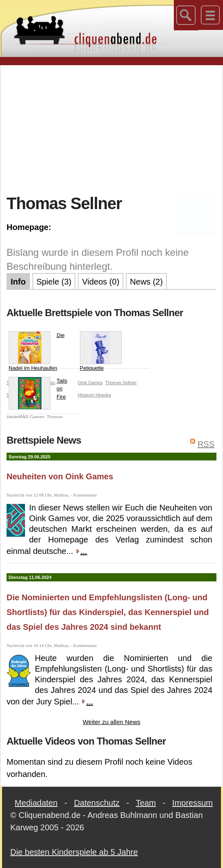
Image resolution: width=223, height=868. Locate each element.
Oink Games (90, 383)
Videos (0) (101, 282)
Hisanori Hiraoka (94, 395)
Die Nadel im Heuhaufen (37, 351)
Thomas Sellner (121, 383)
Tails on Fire (38, 391)
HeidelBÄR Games (25, 417)
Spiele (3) (54, 282)
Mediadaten (36, 803)
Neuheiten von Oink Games (60, 476)
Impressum (192, 803)
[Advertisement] (115, 129)
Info (18, 282)
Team (146, 803)
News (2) (146, 282)
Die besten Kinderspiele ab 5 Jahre (74, 852)
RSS (206, 444)
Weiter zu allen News (112, 722)
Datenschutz (97, 803)
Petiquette (101, 351)
